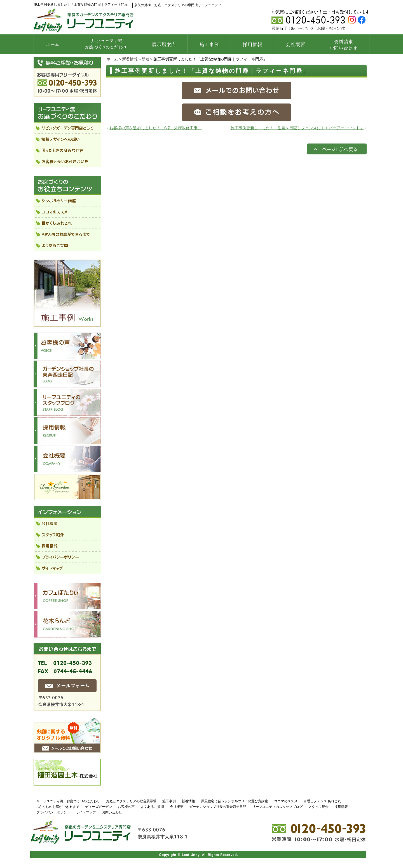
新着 (146, 59)
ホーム (112, 59)
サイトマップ (86, 812)
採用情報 (341, 807)
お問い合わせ (112, 812)
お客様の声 (126, 807)
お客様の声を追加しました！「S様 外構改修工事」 (156, 128)
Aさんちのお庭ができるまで (58, 807)
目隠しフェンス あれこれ (322, 801)
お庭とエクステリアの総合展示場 (131, 801)
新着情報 (130, 59)
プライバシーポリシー (53, 812)
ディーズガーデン (99, 807)
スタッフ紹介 (318, 807)
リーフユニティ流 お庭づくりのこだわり (68, 801)
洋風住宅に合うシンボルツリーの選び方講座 (235, 801)
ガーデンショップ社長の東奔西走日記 (218, 807)
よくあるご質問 (152, 807)
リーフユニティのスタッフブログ (277, 807)
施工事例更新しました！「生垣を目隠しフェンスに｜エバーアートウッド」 (297, 128)
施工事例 (169, 801)
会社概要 (177, 807)
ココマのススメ (286, 801)
